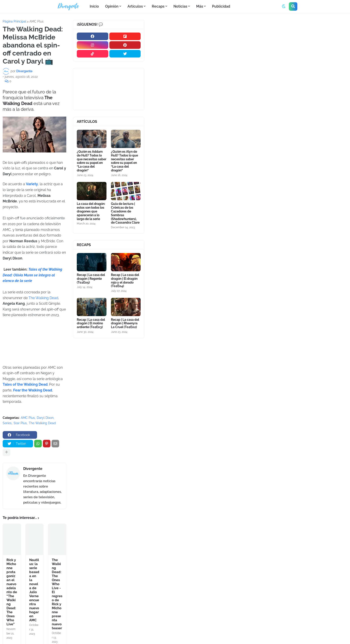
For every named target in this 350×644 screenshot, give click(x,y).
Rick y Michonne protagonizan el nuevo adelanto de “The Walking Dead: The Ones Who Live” (12, 592)
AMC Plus (36, 21)
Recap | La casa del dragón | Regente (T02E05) (91, 279)
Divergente (33, 469)
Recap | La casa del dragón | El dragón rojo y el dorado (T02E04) (125, 280)
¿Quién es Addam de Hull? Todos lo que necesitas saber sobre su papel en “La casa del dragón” (92, 161)
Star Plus (20, 423)
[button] (284, 6)
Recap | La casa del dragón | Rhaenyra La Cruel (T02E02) (125, 323)
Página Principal (15, 21)
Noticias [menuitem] (180, 6)
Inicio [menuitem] (94, 6)
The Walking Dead (43, 298)
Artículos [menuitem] (135, 6)
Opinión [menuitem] (112, 6)
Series (7, 423)
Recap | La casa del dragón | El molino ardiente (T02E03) (91, 323)
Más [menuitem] (200, 6)
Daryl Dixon (45, 418)
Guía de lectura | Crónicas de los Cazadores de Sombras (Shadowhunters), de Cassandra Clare (125, 213)
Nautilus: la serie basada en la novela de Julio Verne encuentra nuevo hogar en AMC (34, 590)
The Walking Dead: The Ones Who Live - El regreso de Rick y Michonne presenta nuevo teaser (57, 594)
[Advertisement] (249, 53)
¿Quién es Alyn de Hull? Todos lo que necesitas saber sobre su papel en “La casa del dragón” (124, 161)
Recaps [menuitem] (158, 6)
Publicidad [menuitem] (221, 6)
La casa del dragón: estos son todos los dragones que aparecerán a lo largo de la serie (91, 211)
